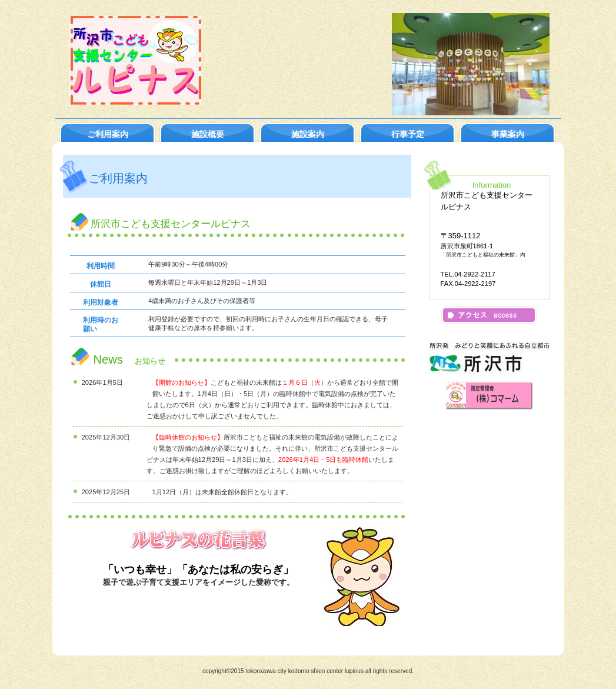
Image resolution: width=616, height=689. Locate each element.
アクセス (489, 315)
